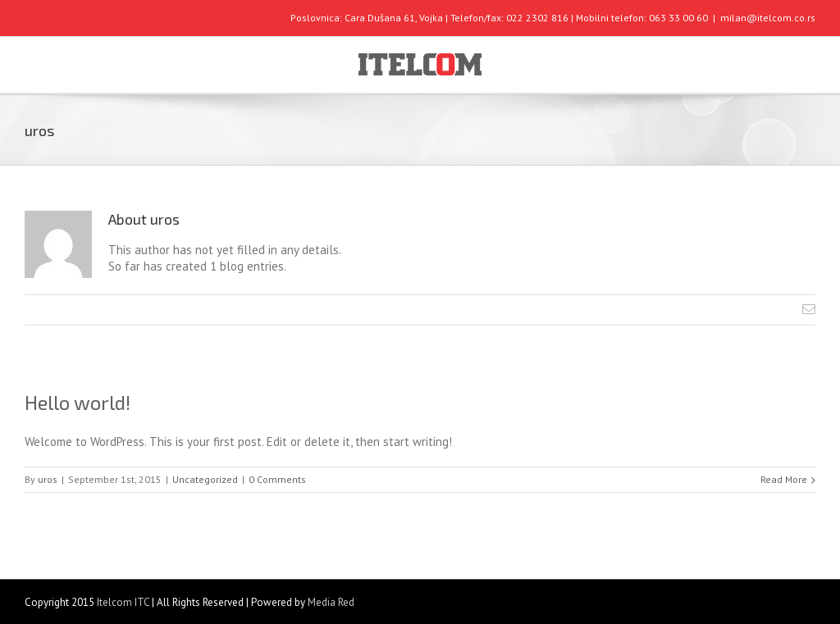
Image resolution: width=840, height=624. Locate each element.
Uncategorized (205, 479)
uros (48, 479)
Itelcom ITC (123, 602)
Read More (784, 479)
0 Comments (277, 479)
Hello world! (78, 402)
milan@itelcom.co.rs (768, 18)
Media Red (331, 602)
